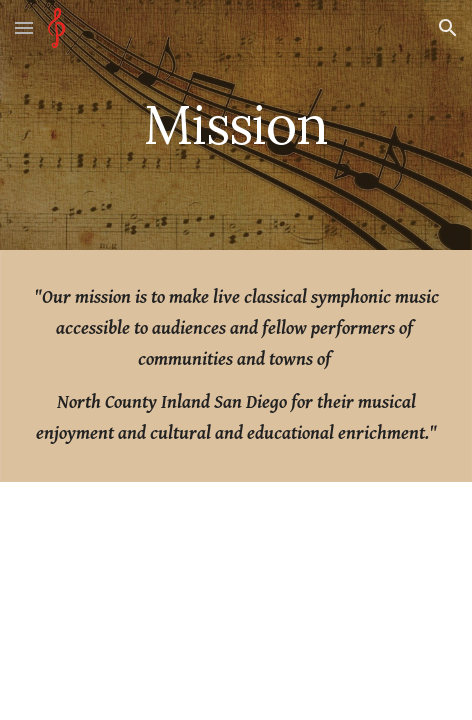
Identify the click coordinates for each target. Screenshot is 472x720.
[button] (24, 27)
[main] (235, 124)
